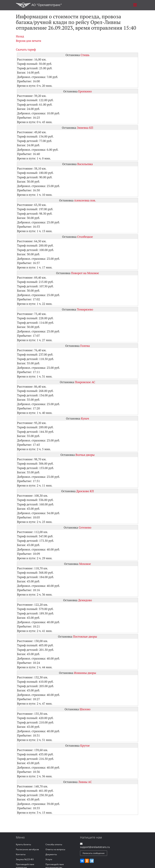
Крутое (85, 746)
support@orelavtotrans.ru (95, 847)
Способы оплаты (54, 844)
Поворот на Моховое (85, 273)
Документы (51, 854)
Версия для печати (28, 41)
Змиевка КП (85, 128)
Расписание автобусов (27, 849)
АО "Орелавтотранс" (39, 5)
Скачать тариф (26, 49)
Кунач (85, 418)
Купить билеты (23, 844)
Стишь (85, 55)
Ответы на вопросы (55, 849)
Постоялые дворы (85, 636)
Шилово (85, 709)
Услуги (49, 859)
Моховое (85, 564)
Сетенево (85, 527)
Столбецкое (85, 237)
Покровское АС (85, 382)
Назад (20, 36)
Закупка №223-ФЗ (25, 859)
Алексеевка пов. (85, 200)
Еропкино (85, 91)
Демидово (85, 600)
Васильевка (85, 164)
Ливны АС (85, 782)
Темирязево (85, 309)
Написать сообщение (94, 853)
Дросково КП (85, 491)
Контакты (21, 854)
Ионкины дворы (85, 673)
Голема (85, 346)
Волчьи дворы (85, 455)
